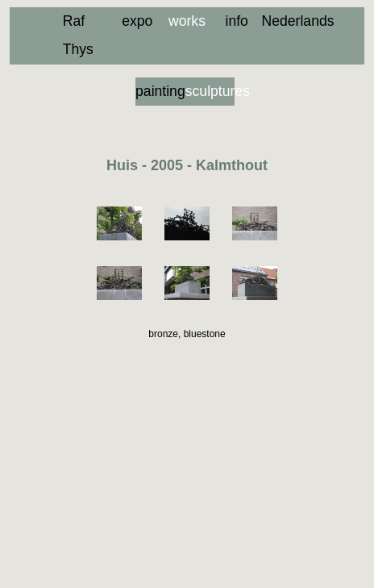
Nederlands (287, 21)
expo (137, 21)
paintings (160, 91)
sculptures (210, 91)
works (187, 21)
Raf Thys (78, 35)
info (236, 21)
